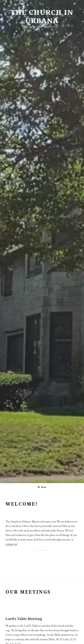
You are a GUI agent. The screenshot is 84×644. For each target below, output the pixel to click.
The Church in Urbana (42, 16)
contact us (11, 544)
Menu (42, 487)
